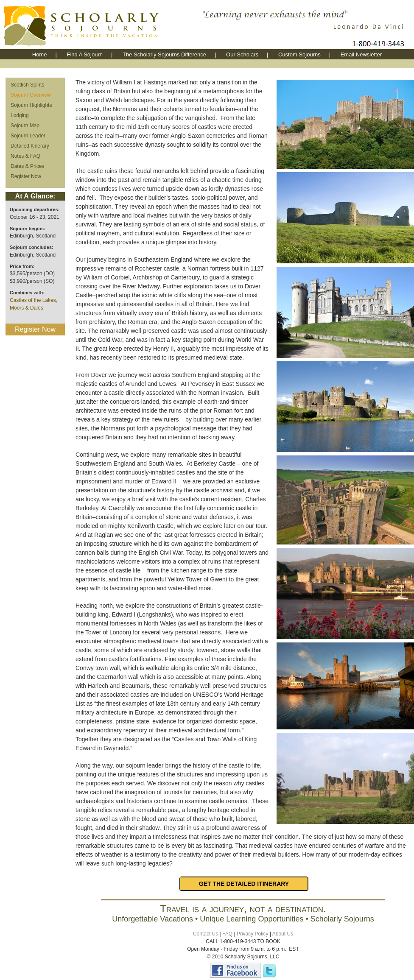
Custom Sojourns (299, 54)
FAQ (227, 934)
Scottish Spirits (27, 85)
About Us (283, 934)
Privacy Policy (253, 934)
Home (40, 54)
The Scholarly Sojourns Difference (164, 54)
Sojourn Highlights (31, 105)
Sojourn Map (25, 126)
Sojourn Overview (31, 95)
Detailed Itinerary (30, 146)
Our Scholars (242, 54)
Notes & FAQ (25, 156)
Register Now (26, 176)
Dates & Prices (27, 166)
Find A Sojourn (85, 54)
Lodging (20, 115)
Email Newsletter (361, 54)
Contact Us (206, 934)
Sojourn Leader (28, 136)
